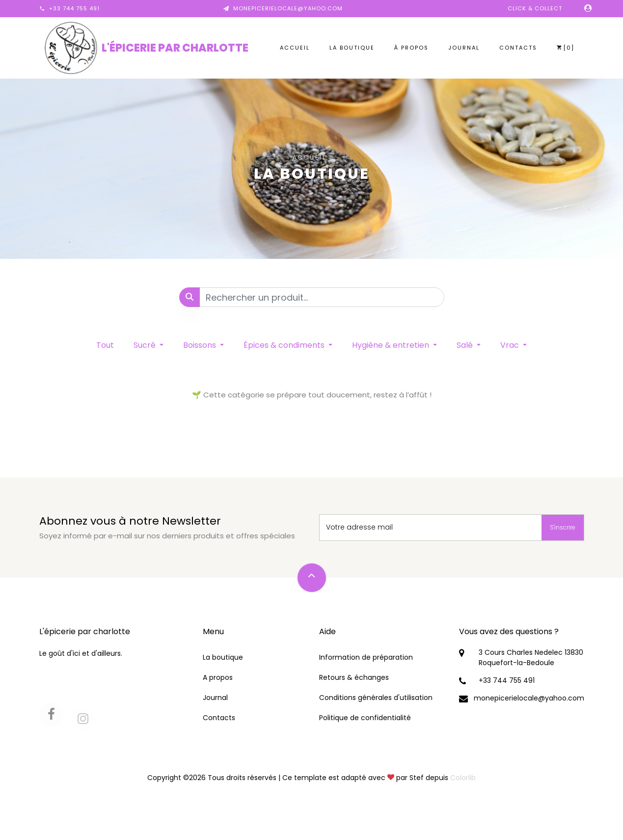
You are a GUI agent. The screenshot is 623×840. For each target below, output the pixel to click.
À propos (411, 48)
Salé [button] (466, 345)
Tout (105, 345)
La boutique (352, 48)
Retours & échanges (354, 677)
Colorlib (463, 778)
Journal (464, 48)
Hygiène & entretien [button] (392, 345)
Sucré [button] (146, 345)
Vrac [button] (511, 345)
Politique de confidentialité (365, 718)
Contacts (518, 48)
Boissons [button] (201, 345)
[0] (566, 48)
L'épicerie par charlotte (175, 48)
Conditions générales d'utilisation (376, 698)
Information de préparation (366, 657)
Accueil (295, 48)
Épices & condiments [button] (285, 345)
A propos (218, 677)
